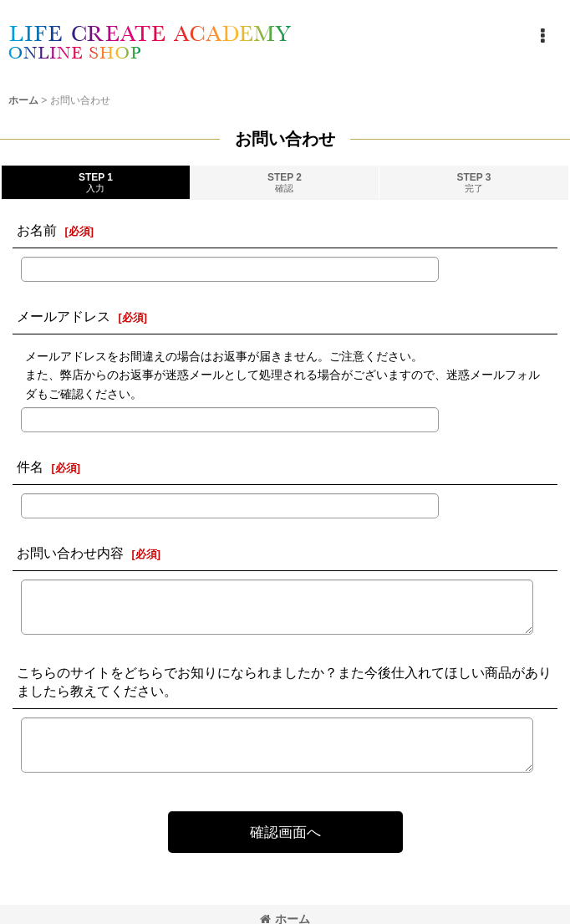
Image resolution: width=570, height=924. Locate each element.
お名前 (37, 230)
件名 (30, 467)
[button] (542, 36)
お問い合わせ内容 (70, 553)
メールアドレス (64, 316)
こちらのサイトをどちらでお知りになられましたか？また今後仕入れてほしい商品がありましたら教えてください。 (284, 682)
